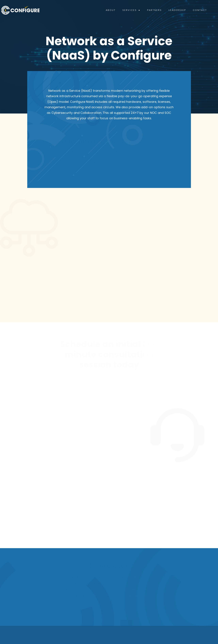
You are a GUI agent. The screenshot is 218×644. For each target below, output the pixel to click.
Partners (161, 10)
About (118, 10)
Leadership (184, 10)
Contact (207, 10)
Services (138, 10)
